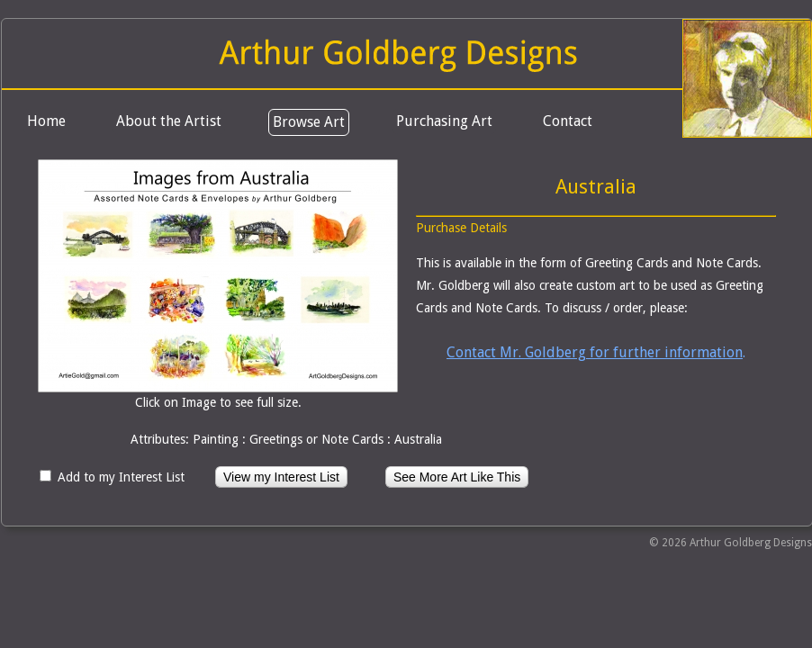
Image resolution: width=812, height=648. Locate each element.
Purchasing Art (444, 121)
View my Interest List (281, 477)
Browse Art (309, 122)
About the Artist (169, 121)
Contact (568, 121)
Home (46, 121)
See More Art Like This (457, 477)
